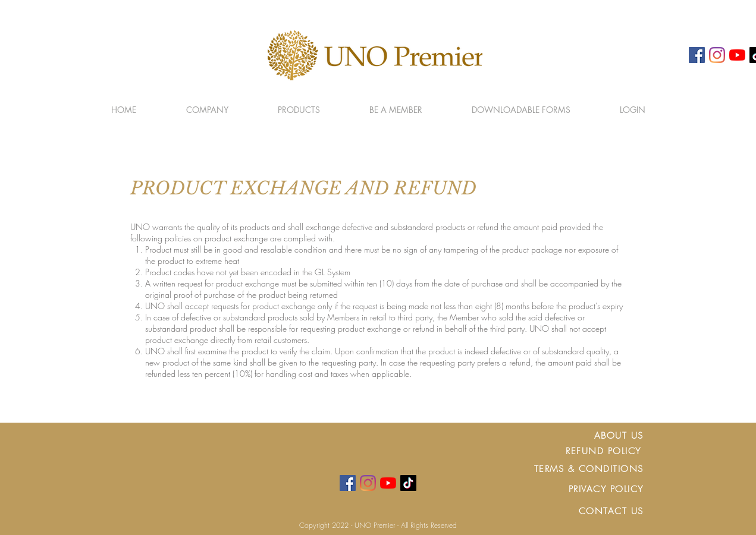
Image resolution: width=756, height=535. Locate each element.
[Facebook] (697, 55)
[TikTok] (408, 483)
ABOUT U (616, 436)
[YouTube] (737, 55)
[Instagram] (717, 55)
